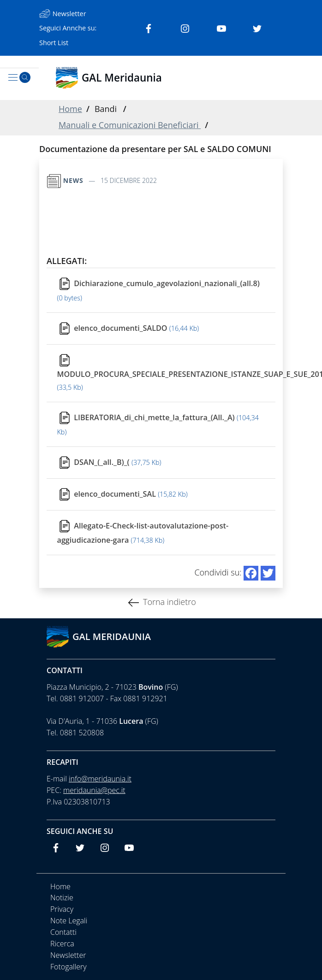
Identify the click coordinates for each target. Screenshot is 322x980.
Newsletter (68, 955)
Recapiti (63, 762)
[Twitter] (257, 27)
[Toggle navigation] (13, 77)
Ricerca (62, 944)
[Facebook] (149, 27)
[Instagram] (185, 27)
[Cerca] (25, 77)
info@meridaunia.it (100, 779)
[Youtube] (221, 27)
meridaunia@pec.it (94, 790)
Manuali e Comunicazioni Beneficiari (130, 125)
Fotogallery (69, 967)
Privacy (62, 909)
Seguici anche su (80, 831)
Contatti (65, 670)
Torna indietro (170, 602)
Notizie (62, 898)
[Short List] (62, 42)
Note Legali (69, 921)
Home (70, 109)
